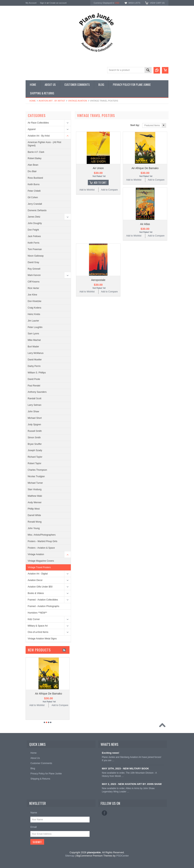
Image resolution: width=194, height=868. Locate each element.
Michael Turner (35, 483)
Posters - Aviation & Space (41, 548)
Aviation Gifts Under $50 (40, 587)
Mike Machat (34, 340)
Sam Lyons (33, 334)
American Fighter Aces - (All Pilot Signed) (44, 144)
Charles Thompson (37, 470)
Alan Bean (33, 165)
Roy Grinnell (34, 269)
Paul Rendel (34, 386)
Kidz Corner (34, 619)
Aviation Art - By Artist (52, 101)
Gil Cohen (33, 197)
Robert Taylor (34, 463)
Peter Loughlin (35, 327)
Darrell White (34, 515)
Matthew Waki (35, 496)
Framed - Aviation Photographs (43, 606)
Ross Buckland (35, 178)
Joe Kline (32, 295)
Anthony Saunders (37, 392)
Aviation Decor (35, 580)
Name (34, 813)
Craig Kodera (34, 308)
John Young (34, 528)
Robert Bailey (35, 158)
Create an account (58, 3)
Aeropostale (98, 280)
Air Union (98, 168)
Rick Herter (33, 288)
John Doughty (35, 223)
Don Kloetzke (34, 301)
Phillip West (34, 509)
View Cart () (157, 3)
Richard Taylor (35, 457)
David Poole (34, 379)
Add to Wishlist (87, 190)
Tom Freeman (35, 249)
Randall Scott (34, 398)
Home (33, 101)
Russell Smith (35, 431)
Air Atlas (145, 224)
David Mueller (35, 360)
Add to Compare (109, 190)
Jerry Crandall (35, 204)
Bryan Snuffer (35, 444)
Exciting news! (110, 753)
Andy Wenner (35, 502)
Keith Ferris (34, 243)
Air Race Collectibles (38, 123)
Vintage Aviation (78, 101)
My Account (31, 3)
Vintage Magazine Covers (41, 561)
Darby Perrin (34, 366)
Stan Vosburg (35, 489)
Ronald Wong (35, 522)
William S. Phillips (37, 373)
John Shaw (33, 412)
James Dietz (34, 217)
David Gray (33, 262)
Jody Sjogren (34, 425)
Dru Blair (32, 171)
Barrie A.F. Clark (36, 152)
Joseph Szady (35, 450)
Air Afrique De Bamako (145, 168)
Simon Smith (34, 438)
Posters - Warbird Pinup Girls (42, 541)
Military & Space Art (38, 626)
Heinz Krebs (34, 314)
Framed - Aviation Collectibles (43, 600)
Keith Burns (34, 184)
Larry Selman (34, 405)
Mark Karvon (34, 275)
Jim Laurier (33, 321)
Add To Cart (100, 182)
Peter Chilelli (34, 191)
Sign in (43, 3)
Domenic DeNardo (37, 210)
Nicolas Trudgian (36, 476)
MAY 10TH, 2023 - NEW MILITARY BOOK (125, 769)
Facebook (104, 813)
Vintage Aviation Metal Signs (42, 639)
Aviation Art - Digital (38, 574)
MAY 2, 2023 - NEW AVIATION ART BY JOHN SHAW (132, 784)
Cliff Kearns (34, 282)
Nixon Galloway (36, 256)
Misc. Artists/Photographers (42, 535)
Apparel (32, 129)
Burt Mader (33, 347)
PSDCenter (123, 856)
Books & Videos (36, 593)
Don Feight (33, 230)
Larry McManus (36, 353)
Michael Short (35, 418)
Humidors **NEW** (37, 613)
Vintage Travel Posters (39, 567)
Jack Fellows (34, 236)
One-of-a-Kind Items (38, 632)
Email (34, 827)
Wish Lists (134, 3)
